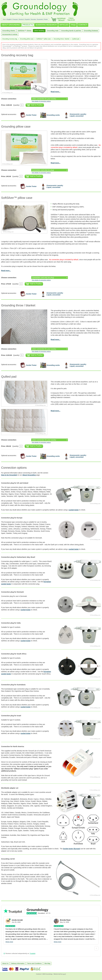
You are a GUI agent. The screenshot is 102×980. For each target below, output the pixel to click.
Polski (46, 19)
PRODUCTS (28, 25)
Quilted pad (76, 39)
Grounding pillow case (27, 39)
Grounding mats (53, 31)
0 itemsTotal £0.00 (71, 19)
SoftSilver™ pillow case (44, 39)
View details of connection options (41, 101)
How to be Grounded (9, 475)
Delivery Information (18, 963)
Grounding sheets (9, 31)
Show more (9, 942)
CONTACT (83, 25)
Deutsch (21, 19)
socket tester (74, 510)
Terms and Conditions (34, 963)
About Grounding (29, 475)
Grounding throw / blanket (61, 39)
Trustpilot (33, 954)
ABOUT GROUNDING (11, 25)
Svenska (33, 19)
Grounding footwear (91, 31)
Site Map (47, 963)
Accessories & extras (10, 34)
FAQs (73, 25)
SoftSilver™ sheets (24, 31)
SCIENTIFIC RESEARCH (46, 25)
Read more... (56, 92)
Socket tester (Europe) (72, 849)
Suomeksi (40, 19)
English (9, 19)
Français (15, 19)
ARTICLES (64, 25)
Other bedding (39, 31)
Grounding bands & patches (71, 31)
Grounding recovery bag (10, 39)
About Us (5, 963)
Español (27, 19)
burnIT (64, 974)
